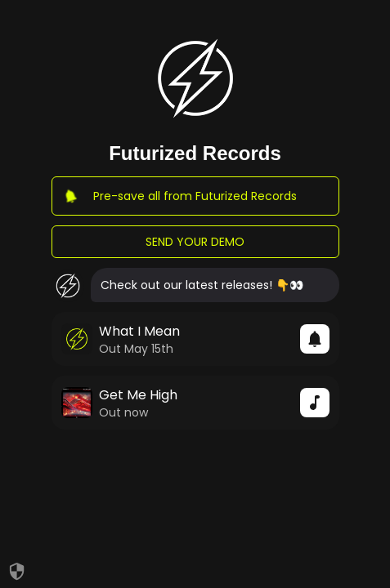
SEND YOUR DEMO (195, 242)
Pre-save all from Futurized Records (195, 196)
